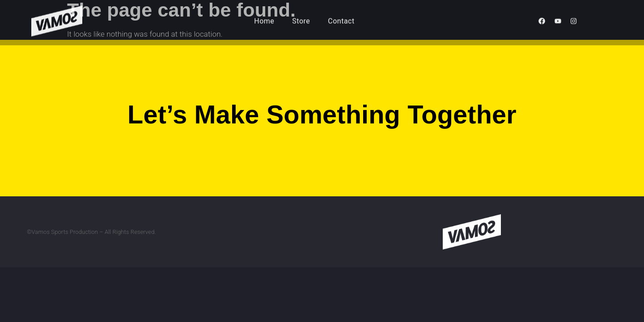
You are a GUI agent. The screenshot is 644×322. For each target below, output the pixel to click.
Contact (341, 18)
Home (264, 18)
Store (301, 18)
